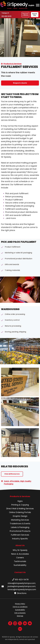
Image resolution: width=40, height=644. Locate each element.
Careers (20, 558)
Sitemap (20, 616)
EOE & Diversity (20, 613)
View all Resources (12, 474)
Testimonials (20, 561)
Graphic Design (20, 516)
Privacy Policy (20, 604)
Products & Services (12, 64)
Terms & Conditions (20, 607)
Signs (20, 501)
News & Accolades (20, 554)
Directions (20, 593)
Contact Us (20, 572)
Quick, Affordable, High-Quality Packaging (18, 483)
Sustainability (20, 565)
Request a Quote (25, 14)
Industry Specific (20, 539)
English (31, 5)
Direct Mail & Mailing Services (20, 509)
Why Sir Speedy (20, 550)
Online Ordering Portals (20, 512)
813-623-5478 (7, 16)
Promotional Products (20, 531)
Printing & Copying (20, 505)
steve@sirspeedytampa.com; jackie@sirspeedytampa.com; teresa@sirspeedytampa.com (19, 586)
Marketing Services (20, 520)
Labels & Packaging (20, 527)
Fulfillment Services (20, 535)
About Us (20, 545)
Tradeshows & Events (20, 524)
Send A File (35, 14)
